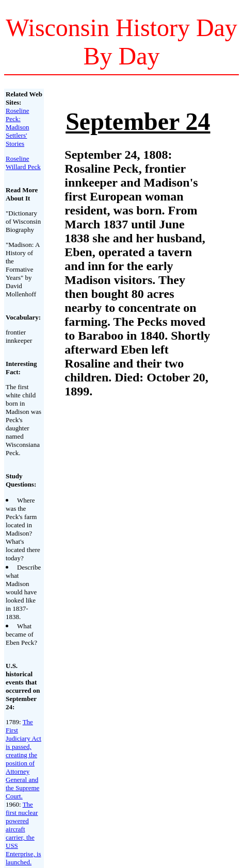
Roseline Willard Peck (23, 163)
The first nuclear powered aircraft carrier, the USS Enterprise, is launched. (23, 833)
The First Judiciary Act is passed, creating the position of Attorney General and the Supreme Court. (23, 759)
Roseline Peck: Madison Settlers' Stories (18, 127)
